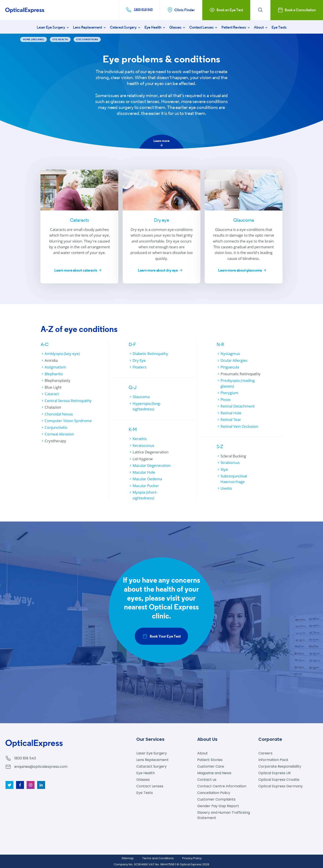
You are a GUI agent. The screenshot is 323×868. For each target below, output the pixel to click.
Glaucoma (141, 397)
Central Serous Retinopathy (68, 401)
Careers (265, 753)
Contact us (207, 780)
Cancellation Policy (214, 793)
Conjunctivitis (56, 427)
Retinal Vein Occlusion (239, 426)
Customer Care (211, 766)
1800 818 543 (25, 758)
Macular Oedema (147, 479)
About (261, 27)
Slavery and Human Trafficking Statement (224, 815)
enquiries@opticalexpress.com (41, 767)
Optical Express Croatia (279, 780)
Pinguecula (230, 367)
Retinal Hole (231, 413)
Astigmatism (55, 367)
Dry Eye (139, 360)
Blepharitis (54, 374)
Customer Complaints (216, 799)
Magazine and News (214, 773)
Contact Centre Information (222, 786)
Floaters (140, 367)
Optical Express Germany (281, 786)
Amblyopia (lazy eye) (62, 354)
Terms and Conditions (158, 858)
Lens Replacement (90, 27)
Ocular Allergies (234, 360)
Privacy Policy (192, 858)
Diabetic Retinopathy (150, 354)
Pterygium (229, 393)
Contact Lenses (204, 27)
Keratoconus (143, 445)
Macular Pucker (146, 486)
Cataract (52, 394)
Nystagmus (230, 354)
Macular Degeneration (152, 465)
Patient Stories (210, 760)
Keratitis (140, 439)
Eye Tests (279, 27)
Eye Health (155, 27)
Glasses (178, 27)
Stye (224, 469)
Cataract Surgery (126, 27)
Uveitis (226, 488)
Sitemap (128, 858)
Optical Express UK (275, 773)
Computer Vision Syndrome (68, 421)
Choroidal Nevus (59, 414)
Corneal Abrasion (59, 434)
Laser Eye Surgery (53, 27)
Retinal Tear (231, 420)
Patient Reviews (236, 27)
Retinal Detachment (238, 406)
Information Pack (273, 760)
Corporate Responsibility (280, 766)
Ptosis (226, 400)
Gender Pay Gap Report (218, 806)
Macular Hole (144, 472)
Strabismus (230, 463)
